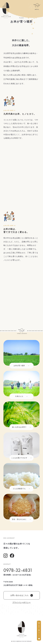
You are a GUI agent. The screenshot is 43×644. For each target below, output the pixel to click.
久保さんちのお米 (6, 10)
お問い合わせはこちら (22, 595)
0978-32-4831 (18, 570)
